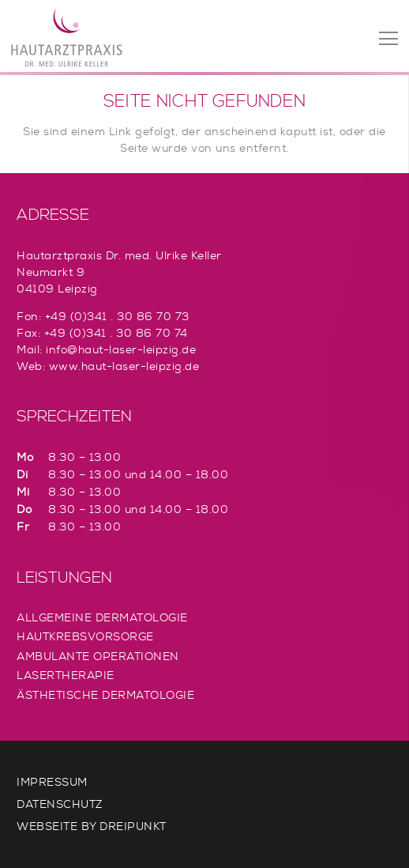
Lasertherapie (66, 675)
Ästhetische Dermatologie (105, 695)
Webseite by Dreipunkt (92, 826)
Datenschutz (60, 804)
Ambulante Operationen (98, 656)
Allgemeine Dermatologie (102, 617)
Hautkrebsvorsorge (85, 636)
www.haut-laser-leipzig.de (124, 366)
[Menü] (388, 39)
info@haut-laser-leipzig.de (121, 349)
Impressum (52, 782)
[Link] (67, 38)
